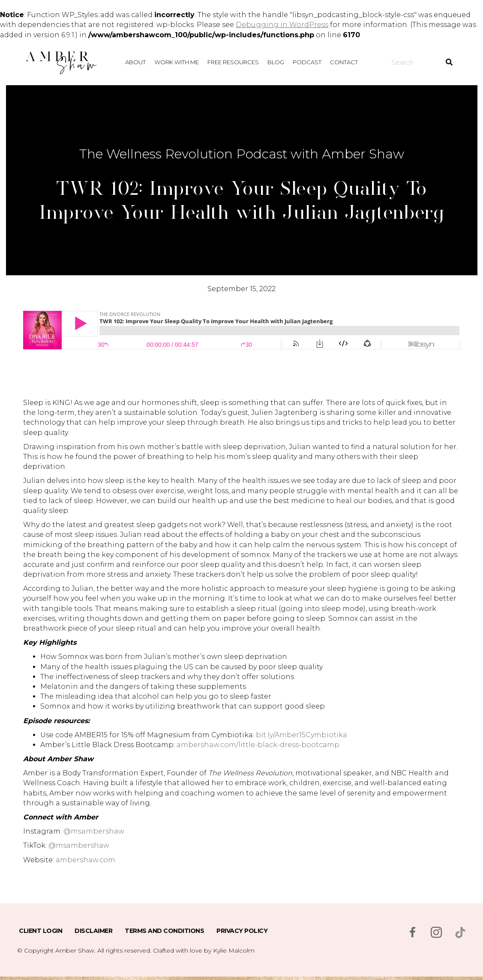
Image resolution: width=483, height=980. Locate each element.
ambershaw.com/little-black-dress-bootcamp (258, 745)
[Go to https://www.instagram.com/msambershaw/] (436, 933)
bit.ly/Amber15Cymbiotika (301, 735)
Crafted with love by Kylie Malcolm (204, 950)
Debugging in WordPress (282, 25)
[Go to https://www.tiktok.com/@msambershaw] (460, 932)
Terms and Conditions (164, 931)
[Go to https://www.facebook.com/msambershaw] (412, 933)
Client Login (40, 931)
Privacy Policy (242, 931)
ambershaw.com (85, 860)
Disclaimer (93, 931)
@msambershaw (94, 831)
